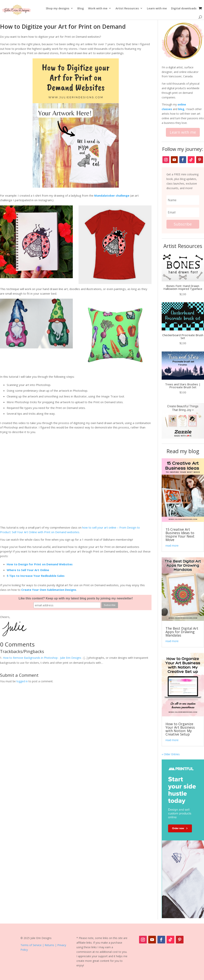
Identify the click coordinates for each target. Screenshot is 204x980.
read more (172, 546)
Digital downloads (184, 8)
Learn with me (157, 8)
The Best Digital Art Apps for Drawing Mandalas (182, 632)
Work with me (98, 8)
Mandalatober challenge (112, 195)
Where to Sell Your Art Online (28, 570)
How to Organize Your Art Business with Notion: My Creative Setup (180, 729)
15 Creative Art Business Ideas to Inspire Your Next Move (180, 535)
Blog (81, 8)
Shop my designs (58, 8)
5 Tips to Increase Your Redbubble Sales (36, 576)
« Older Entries (171, 754)
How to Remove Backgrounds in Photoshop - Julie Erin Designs (42, 658)
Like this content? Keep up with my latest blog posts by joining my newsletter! (76, 598)
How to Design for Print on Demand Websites (40, 564)
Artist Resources (127, 8)
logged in (22, 681)
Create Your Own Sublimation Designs (49, 590)
